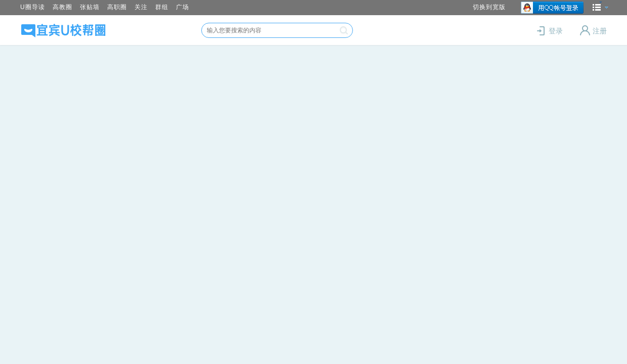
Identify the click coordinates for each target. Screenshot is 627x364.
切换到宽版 (489, 7)
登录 (550, 31)
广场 (183, 7)
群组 (162, 7)
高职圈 (117, 7)
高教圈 (62, 7)
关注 (141, 7)
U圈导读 (33, 7)
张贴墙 (90, 7)
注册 (593, 31)
